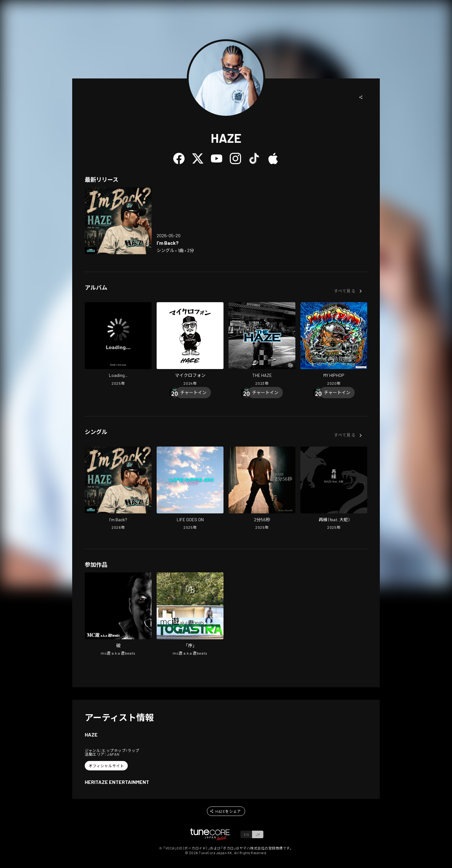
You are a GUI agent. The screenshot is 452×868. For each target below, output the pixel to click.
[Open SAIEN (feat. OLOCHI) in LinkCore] (334, 489)
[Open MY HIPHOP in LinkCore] (334, 345)
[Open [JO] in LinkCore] (190, 615)
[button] (361, 97)
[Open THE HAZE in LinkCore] (262, 345)
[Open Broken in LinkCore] (118, 615)
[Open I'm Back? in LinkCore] (118, 221)
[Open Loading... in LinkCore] (118, 345)
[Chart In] (193, 393)
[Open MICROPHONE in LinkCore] (190, 345)
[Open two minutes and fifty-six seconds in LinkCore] (262, 489)
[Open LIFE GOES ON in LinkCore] (190, 489)
